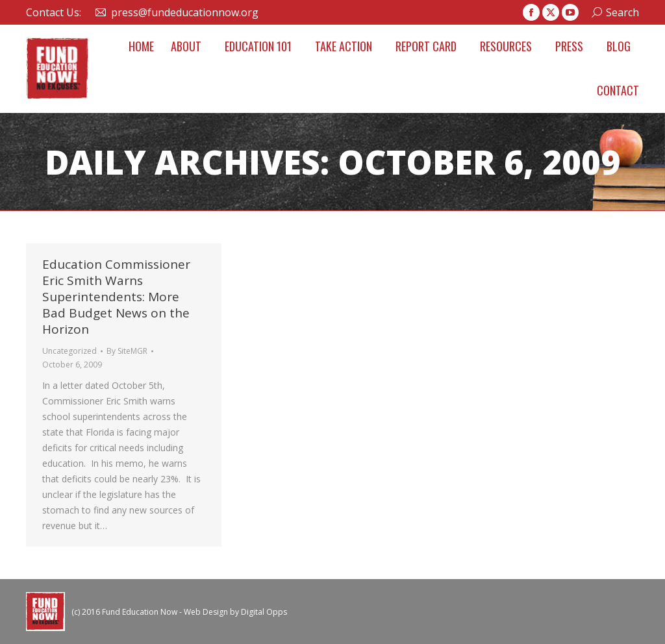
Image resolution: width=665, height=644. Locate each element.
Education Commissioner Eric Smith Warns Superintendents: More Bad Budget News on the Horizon (116, 297)
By (127, 351)
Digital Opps (264, 612)
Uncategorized (69, 351)
